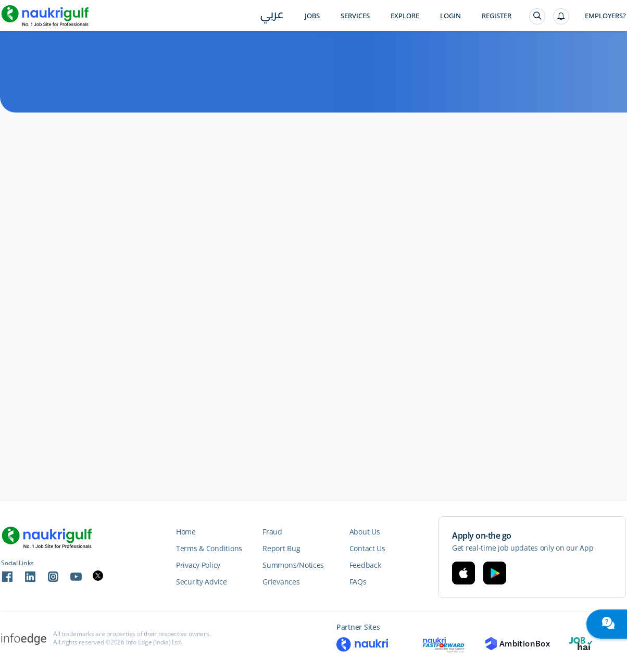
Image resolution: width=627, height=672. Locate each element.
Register (497, 16)
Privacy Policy (198, 565)
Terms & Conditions (209, 548)
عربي (272, 16)
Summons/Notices (293, 565)
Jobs (312, 16)
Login (450, 16)
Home (186, 532)
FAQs (358, 582)
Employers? (605, 16)
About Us (365, 532)
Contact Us (367, 548)
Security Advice (202, 582)
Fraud (272, 532)
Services (355, 16)
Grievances (281, 582)
